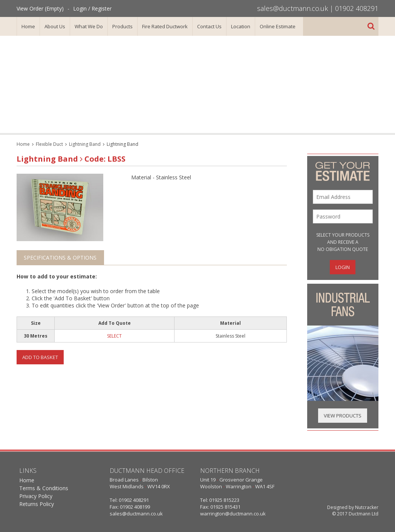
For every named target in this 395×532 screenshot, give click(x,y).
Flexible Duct (49, 144)
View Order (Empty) (40, 8)
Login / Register (92, 8)
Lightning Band (85, 144)
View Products (343, 416)
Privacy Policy (36, 496)
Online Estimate (278, 26)
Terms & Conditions (44, 488)
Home (28, 26)
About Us (55, 26)
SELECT (114, 336)
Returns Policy (37, 504)
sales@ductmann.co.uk (292, 8)
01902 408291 (357, 8)
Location (241, 26)
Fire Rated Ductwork (165, 26)
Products (122, 26)
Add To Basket (40, 357)
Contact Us (209, 26)
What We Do (89, 26)
